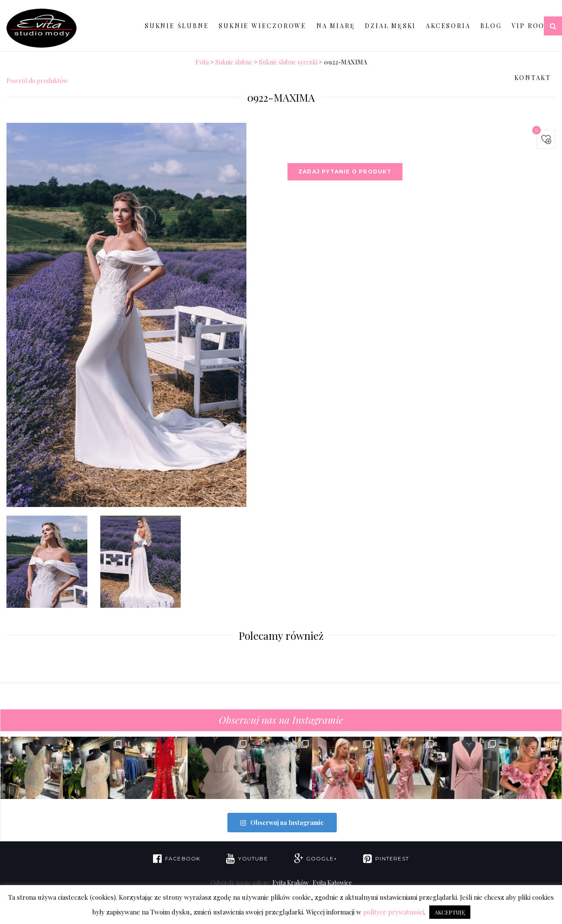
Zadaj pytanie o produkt (345, 172)
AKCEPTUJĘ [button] (450, 912)
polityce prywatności (394, 912)
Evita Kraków (291, 882)
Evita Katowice (332, 882)
